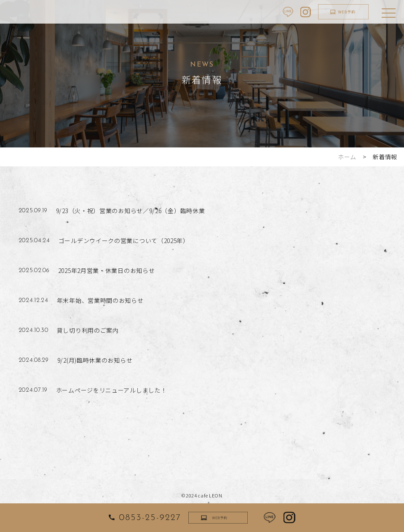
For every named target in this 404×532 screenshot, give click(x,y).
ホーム (347, 157)
